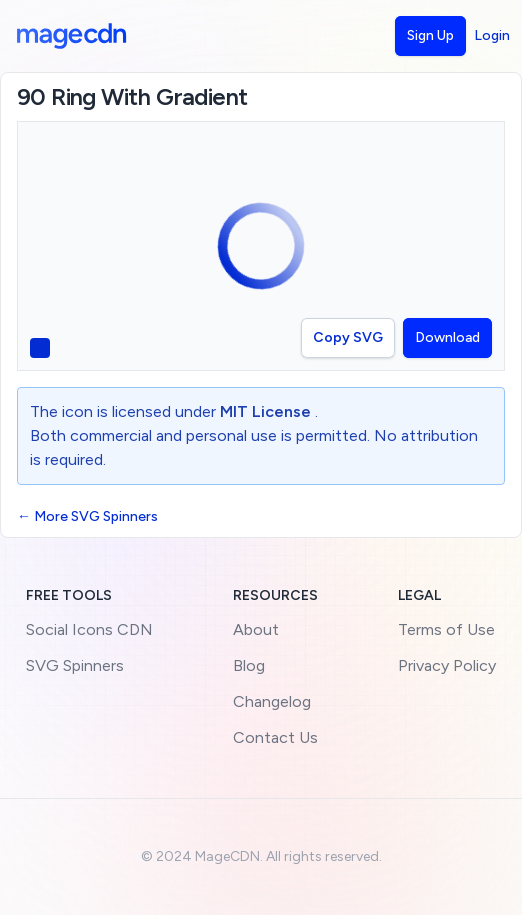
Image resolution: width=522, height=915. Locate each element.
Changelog (272, 701)
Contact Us (275, 737)
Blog (249, 665)
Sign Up (430, 35)
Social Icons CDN (89, 629)
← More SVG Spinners (87, 516)
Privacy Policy (447, 665)
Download (447, 337)
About (256, 629)
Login (492, 35)
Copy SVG (348, 337)
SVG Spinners (75, 665)
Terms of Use (446, 629)
